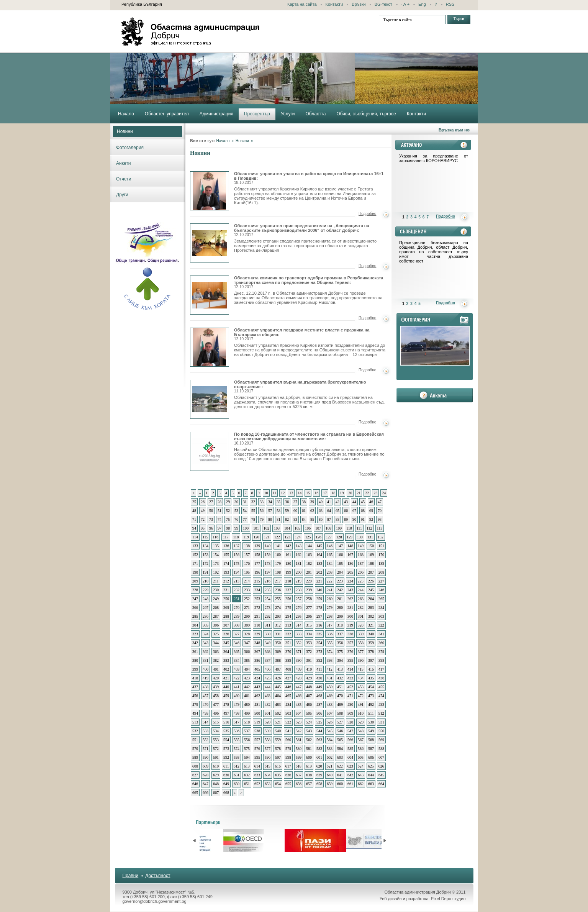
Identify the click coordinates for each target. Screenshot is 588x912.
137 (237, 546)
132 (381, 537)
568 (371, 740)
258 (309, 599)
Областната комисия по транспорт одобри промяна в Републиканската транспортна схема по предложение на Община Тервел (210, 295)
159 (268, 555)
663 (371, 784)
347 (247, 643)
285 (195, 616)
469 (330, 696)
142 (288, 546)
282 (361, 608)
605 (361, 757)
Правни (131, 876)
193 (226, 572)
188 (371, 563)
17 (325, 493)
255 (278, 599)
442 (247, 687)
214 (247, 581)
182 (309, 563)
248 (206, 599)
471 (350, 696)
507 (330, 713)
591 (216, 757)
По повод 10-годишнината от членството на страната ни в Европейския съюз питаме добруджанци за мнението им (210, 451)
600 (309, 757)
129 (350, 537)
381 (206, 660)
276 (299, 608)
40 (321, 502)
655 (288, 784)
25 (194, 502)
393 (330, 660)
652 (257, 784)
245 (371, 590)
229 (206, 590)
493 (381, 705)
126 (319, 537)
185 (340, 563)
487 (319, 705)
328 (247, 634)
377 (361, 652)
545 (330, 731)
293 (278, 616)
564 (330, 740)
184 (330, 563)
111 (359, 528)
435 (371, 678)
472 (361, 696)
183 (319, 563)
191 (206, 572)
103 (277, 528)
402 (226, 669)
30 (236, 502)
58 (278, 511)
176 (247, 563)
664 (381, 784)
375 (340, 652)
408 (288, 669)
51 (219, 511)
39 (312, 502)
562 (309, 740)
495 (206, 713)
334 (309, 634)
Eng (422, 4)
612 (237, 766)
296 (309, 616)
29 (228, 502)
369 (278, 652)
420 (216, 678)
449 (319, 687)
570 (195, 749)
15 (308, 493)
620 (319, 766)
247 (195, 599)
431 (330, 678)
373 (319, 652)
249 (216, 599)
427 (288, 678)
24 (384, 493)
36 (287, 502)
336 (330, 634)
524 (309, 722)
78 (253, 519)
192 (216, 572)
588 (381, 749)
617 (288, 766)
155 (226, 555)
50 (211, 511)
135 (216, 546)
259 (319, 599)
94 (194, 528)
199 (288, 572)
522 (288, 722)
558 (268, 740)
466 (299, 696)
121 (267, 537)
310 (257, 625)
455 (381, 687)
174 (226, 563)
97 (219, 528)
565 (340, 740)
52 (228, 511)
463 (268, 696)
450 (330, 687)
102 (266, 528)
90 (354, 519)
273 (268, 608)
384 (237, 660)
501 (268, 713)
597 (278, 757)
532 (195, 731)
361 (195, 652)
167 (350, 555)
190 (195, 572)
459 (226, 696)
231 (226, 590)
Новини (125, 131)
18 (333, 493)
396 (361, 660)
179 (278, 563)
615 (268, 766)
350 (278, 643)
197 (268, 572)
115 (206, 537)
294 (288, 616)
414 (350, 669)
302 (371, 616)
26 (203, 502)
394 (340, 660)
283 (371, 608)
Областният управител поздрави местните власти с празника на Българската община (210, 347)
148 (350, 546)
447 (299, 687)
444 (268, 687)
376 (350, 652)
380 (195, 660)
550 (381, 731)
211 (216, 581)
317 (330, 625)
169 (371, 555)
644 (371, 775)
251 (237, 599)
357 (350, 643)
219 (299, 581)
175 (237, 563)
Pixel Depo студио (448, 899)
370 (288, 652)
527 (340, 722)
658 (319, 784)
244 (361, 590)
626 (381, 766)
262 (350, 599)
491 (361, 705)
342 (195, 643)
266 (195, 608)
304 (195, 625)
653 (268, 784)
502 (278, 713)
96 (211, 528)
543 (309, 731)
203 (330, 572)
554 (226, 740)
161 (288, 555)
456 (195, 696)
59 (287, 511)
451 (340, 687)
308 (237, 625)
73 (211, 519)
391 (309, 660)
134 (206, 546)
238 (299, 590)
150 (371, 546)
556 (247, 740)
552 (206, 740)
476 (206, 705)
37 (295, 502)
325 (216, 634)
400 (206, 669)
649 (226, 784)
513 (195, 722)
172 (206, 563)
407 (278, 669)
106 (308, 528)
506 (319, 713)
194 (237, 572)
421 (226, 678)
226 (371, 581)
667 (216, 793)
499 (247, 713)
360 (381, 643)
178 (268, 563)
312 (278, 625)
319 (350, 625)
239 (309, 590)
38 (304, 502)
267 (206, 608)
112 (369, 528)
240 (319, 590)
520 (268, 722)
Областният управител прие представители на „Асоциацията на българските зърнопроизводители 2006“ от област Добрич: (302, 230)
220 (309, 581)
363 (216, 652)
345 (226, 643)
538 (257, 731)
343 (206, 643)
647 (206, 784)
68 (363, 511)
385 (247, 660)
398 (381, 660)
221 (319, 581)
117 (226, 537)
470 (340, 696)
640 (330, 775)
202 (319, 572)
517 (237, 722)
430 (319, 678)
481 (257, 705)
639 (319, 775)
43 (346, 502)
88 (337, 519)
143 (299, 546)
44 (354, 502)
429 (309, 678)
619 (309, 766)
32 (253, 502)
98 (228, 528)
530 (371, 722)
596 (268, 757)
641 (340, 775)
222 (330, 581)
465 (288, 696)
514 (206, 722)
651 (247, 784)
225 (361, 581)
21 (359, 493)
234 (257, 590)
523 (299, 722)
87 (329, 519)
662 (361, 784)
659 (330, 784)
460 (237, 696)
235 (268, 590)
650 (237, 784)
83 (295, 519)
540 (278, 731)
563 (319, 740)
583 (330, 749)
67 (354, 511)
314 (299, 625)
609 (206, 766)
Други (122, 195)
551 (195, 740)
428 (299, 678)
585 (350, 749)
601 (319, 757)
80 (270, 519)
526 (330, 722)
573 (226, 749)
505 (309, 713)
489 (340, 705)
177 (257, 563)
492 (371, 705)
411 (319, 669)
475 (195, 705)
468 (319, 696)
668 (226, 793)
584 (340, 749)
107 (318, 528)
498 (237, 713)
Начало (223, 141)
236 (278, 590)
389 (288, 660)
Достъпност (158, 876)
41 (329, 502)
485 (299, 705)
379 (381, 652)
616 (278, 766)
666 (206, 793)
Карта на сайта (302, 4)
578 (278, 749)
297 (319, 616)
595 (257, 757)
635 (278, 775)
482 (268, 705)
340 (371, 634)
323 (195, 634)
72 (203, 519)
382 (216, 660)
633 (257, 775)
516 (226, 722)
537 (247, 731)
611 (226, 766)
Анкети (124, 163)
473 (371, 696)
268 (216, 608)
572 (216, 749)
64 (329, 511)
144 (309, 546)
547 (350, 731)
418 (195, 678)
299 (340, 616)
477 (216, 705)
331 (278, 634)
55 (253, 511)
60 (295, 511)
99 (236, 528)
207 (371, 572)
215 (257, 581)
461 (247, 696)
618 (299, 766)
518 (247, 722)
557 (257, 740)
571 (206, 749)
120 (256, 537)
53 (236, 511)
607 (381, 757)
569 (381, 740)
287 (216, 616)
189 (381, 563)
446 (288, 687)
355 (330, 643)
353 (309, 643)
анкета (435, 395)
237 (288, 590)
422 (237, 678)
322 (381, 625)
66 (346, 511)
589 (195, 757)
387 (268, 660)
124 (298, 537)
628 (206, 775)
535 (226, 731)
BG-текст (383, 4)
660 (340, 784)
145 (319, 546)
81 (278, 519)
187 (361, 563)
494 (195, 713)
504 (299, 713)
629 (216, 775)
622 (340, 766)
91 (363, 519)
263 (361, 599)
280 (340, 608)
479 (237, 705)
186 (350, 563)
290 (247, 616)
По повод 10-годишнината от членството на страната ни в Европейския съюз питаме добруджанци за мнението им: (309, 439)
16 (316, 493)
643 (361, 775)
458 (216, 696)
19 (342, 493)
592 (226, 757)
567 (361, 740)
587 (371, 749)
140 (268, 546)
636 (288, 775)
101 (256, 528)
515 (216, 722)
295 (299, 616)
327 (237, 634)
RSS (450, 4)
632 (247, 775)
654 (278, 784)
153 (206, 555)
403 (237, 669)
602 (330, 757)
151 (381, 546)
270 (237, 608)
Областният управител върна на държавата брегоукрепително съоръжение (210, 399)
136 (226, 546)
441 (237, 687)
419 (206, 678)
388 (278, 660)
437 (195, 687)
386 (257, 660)
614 (257, 766)
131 (370, 537)
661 (350, 784)
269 (226, 608)
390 (299, 660)
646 (195, 784)
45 (363, 502)
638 (309, 775)
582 (319, 749)
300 (350, 616)
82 (287, 519)
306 (216, 625)
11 (275, 493)
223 (340, 581)
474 (381, 696)
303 (381, 616)
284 (381, 608)
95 (203, 528)
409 (299, 669)
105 (297, 528)
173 (216, 563)
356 (340, 643)
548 (361, 731)
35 (278, 502)
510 (361, 713)
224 (350, 581)
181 (299, 563)
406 (268, 669)
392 (319, 660)
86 (321, 519)
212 (226, 581)
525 (319, 722)
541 (288, 731)
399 (195, 669)
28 (219, 502)
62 (312, 511)
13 (291, 493)
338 (350, 634)
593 (237, 757)
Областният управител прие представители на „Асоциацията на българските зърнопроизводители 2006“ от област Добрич (210, 243)
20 (350, 493)
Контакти (334, 4)
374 (330, 652)
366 (247, 652)
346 (237, 643)
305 (206, 625)
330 (268, 634)
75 (228, 519)
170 (381, 555)
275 (288, 608)
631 (237, 775)
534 (216, 731)
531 (381, 722)
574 (237, 749)
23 (375, 493)
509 (350, 713)
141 (278, 546)
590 (206, 757)
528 (350, 722)
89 (346, 519)
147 (340, 546)
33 (262, 502)
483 (278, 705)
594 (247, 757)
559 (278, 740)
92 (371, 519)
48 (194, 511)
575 (247, 749)
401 (216, 669)
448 (309, 687)
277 (309, 608)
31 (245, 502)
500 (257, 713)
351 (288, 643)
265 (381, 599)
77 (245, 519)
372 (309, 652)
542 (299, 731)
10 (266, 493)
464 (278, 696)
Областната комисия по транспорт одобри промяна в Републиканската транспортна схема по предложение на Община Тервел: (309, 282)
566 (350, 740)
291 (257, 616)
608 (195, 766)
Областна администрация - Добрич (190, 31)
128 (339, 537)
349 (268, 643)
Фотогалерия (130, 148)
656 (299, 784)
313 (288, 625)
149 (361, 546)
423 (247, 678)
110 (349, 528)
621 (330, 766)
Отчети (124, 179)
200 (299, 572)
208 (381, 572)
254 (268, 599)
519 (257, 722)
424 (257, 678)
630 (226, 775)
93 (380, 519)
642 (350, 775)
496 (216, 713)
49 (203, 511)
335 (319, 634)
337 (340, 634)
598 (288, 757)
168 (361, 555)
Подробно (367, 214)
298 (330, 616)
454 (371, 687)
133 (195, 546)
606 (371, 757)
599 (299, 757)
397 (371, 660)
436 (381, 678)
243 (350, 590)
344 (216, 643)
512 (381, 713)
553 (216, 740)
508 (340, 713)
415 (361, 669)
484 (288, 705)
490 (350, 705)
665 (195, 793)
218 (288, 581)
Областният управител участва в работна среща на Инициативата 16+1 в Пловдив (210, 191)
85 (312, 519)
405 (257, 669)
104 (287, 528)
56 (262, 511)
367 (257, 652)
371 (299, 652)
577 (268, 749)
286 (206, 616)
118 (236, 537)
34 (270, 502)
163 (309, 555)
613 (247, 766)
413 (340, 669)
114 (195, 537)
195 (247, 572)
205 (350, 572)
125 (308, 537)
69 (371, 511)
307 (226, 625)
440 (226, 687)
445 (278, 687)
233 (247, 590)
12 (283, 493)
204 (340, 572)
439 (216, 687)
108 (328, 528)
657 (309, 784)
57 (270, 511)
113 (380, 528)
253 (257, 599)
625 (371, 766)
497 (226, 713)
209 (195, 581)
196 (257, 572)
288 (226, 616)
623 (350, 766)
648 (216, 784)
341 (381, 634)
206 (361, 572)
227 (381, 581)
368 (268, 652)
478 (226, 705)
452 (350, 687)
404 (247, 669)
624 (361, 766)
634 (268, 775)
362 (206, 652)
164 (319, 555)
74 (219, 519)
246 (381, 590)
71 (194, 519)
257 (299, 599)
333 (299, 634)
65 (337, 511)
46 (371, 502)
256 (288, 599)
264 (371, 599)
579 (288, 749)
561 (299, 740)
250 (226, 599)
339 (361, 634)
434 (361, 678)
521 (278, 722)
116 (215, 537)
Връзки (359, 4)
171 (195, 563)
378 (371, 652)
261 (340, 599)
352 (299, 643)
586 (361, 749)
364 (226, 652)
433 (350, 678)
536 (237, 731)
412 (330, 669)
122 (277, 537)
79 (262, 519)
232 (237, 590)
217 (278, 581)
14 (300, 493)
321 (371, 625)
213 (237, 581)
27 (211, 502)
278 (319, 608)
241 (330, 590)
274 (278, 608)
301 (361, 616)
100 (246, 528)
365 (237, 652)
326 (226, 634)
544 (319, 731)
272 (257, 608)
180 (288, 563)
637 (299, 775)
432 (340, 678)
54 (245, 511)
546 (340, 731)
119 (246, 537)
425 (268, 678)
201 (309, 572)
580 (299, 749)
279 (330, 608)
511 (371, 713)
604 (350, 757)
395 (350, 660)
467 (309, 696)
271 (247, 608)
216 (268, 581)
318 (340, 625)
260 (330, 599)
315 (309, 625)
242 (340, 590)
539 (268, 731)
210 (206, 581)
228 (195, 590)
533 (206, 731)
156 (237, 555)
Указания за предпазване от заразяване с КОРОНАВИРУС (434, 158)
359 (371, 643)
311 (268, 625)
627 (195, 775)
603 (340, 757)
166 (340, 555)
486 (309, 705)
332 (288, 634)
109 (339, 528)
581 (309, 749)
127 (329, 537)
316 (319, 625)
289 (237, 616)
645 (381, 775)
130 (360, 537)
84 (304, 519)
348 (257, 643)
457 (206, 696)
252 (247, 599)
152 (195, 555)
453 (361, 687)
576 (257, 749)
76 (236, 519)
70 (380, 511)
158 (257, 555)
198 (278, 572)
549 (371, 731)
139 (257, 546)
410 (309, 669)
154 (216, 555)
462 (257, 696)
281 (350, 608)
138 (247, 546)
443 (257, 687)
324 (206, 634)
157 (247, 555)
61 (304, 511)
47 (380, 502)
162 (299, 555)
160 (278, 555)
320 (361, 625)
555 (237, 740)
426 (278, 678)
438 (206, 687)
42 (337, 502)
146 (330, 546)
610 (216, 766)
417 (381, 669)
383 (226, 660)
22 (367, 493)
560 (288, 740)
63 (321, 511)
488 (330, 705)
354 (319, 643)
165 (330, 555)
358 (361, 643)
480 (247, 705)
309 (247, 625)
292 (268, 616)
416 (371, 669)
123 (287, 537)
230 (216, 590)
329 (257, 634)
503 (288, 713)
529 (361, 722)
